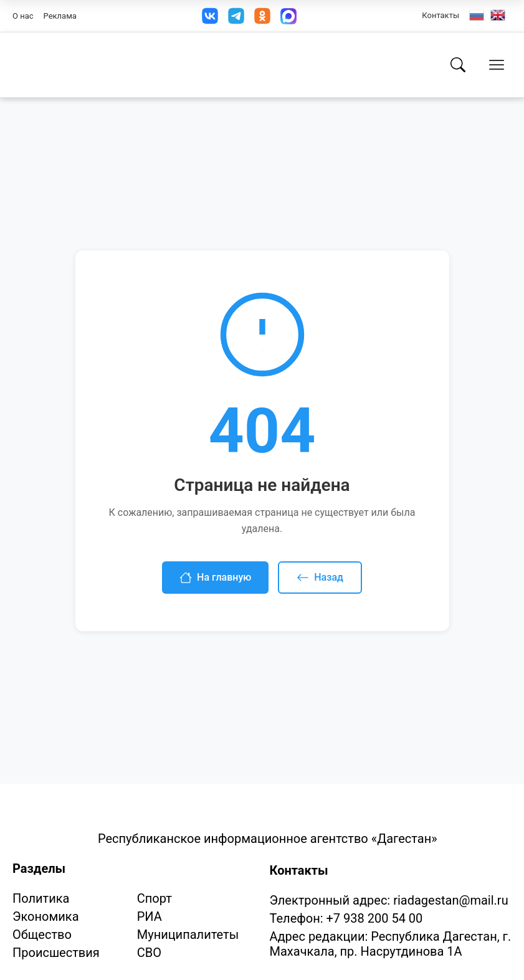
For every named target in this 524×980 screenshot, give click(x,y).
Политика (41, 898)
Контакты (441, 15)
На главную (215, 578)
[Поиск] (458, 65)
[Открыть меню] (497, 65)
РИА (150, 916)
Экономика (46, 916)
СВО (149, 953)
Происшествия (56, 953)
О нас (23, 16)
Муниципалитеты (188, 935)
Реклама (60, 16)
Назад (320, 578)
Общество (42, 935)
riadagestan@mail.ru (450, 900)
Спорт (155, 898)
